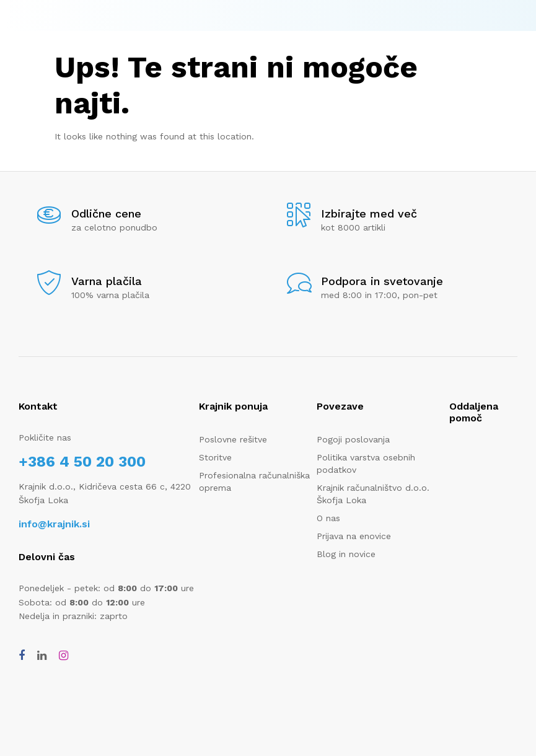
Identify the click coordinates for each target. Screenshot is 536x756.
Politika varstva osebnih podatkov (366, 464)
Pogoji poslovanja (353, 439)
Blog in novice (346, 554)
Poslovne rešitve (233, 439)
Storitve (215, 457)
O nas (328, 518)
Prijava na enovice (354, 536)
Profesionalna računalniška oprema (254, 481)
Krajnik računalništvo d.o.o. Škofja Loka (373, 494)
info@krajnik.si (54, 524)
